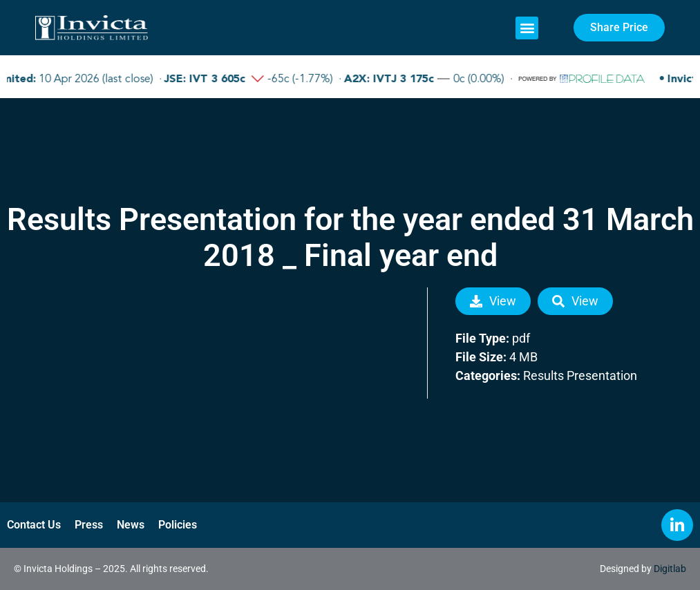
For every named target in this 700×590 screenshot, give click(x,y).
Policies (178, 525)
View (493, 301)
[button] (527, 28)
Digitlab (670, 569)
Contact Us (34, 525)
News (131, 525)
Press (89, 525)
